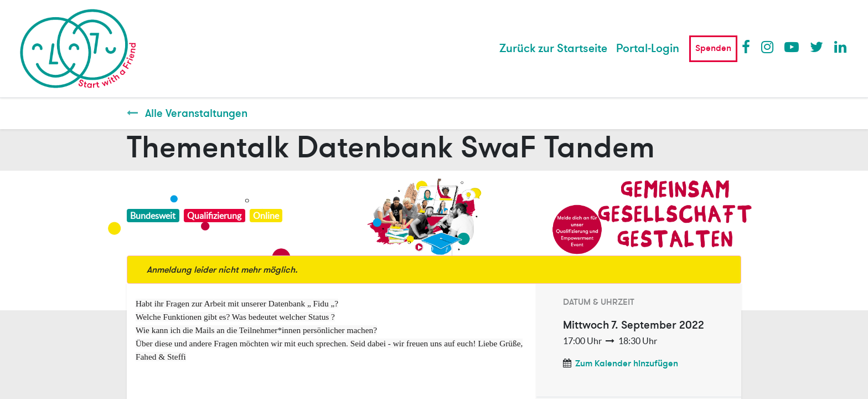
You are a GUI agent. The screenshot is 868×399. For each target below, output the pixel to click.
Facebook (748, 47)
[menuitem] (553, 49)
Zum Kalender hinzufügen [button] (627, 364)
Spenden (713, 48)
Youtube (791, 47)
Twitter (817, 47)
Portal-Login (648, 48)
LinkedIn (841, 47)
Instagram (768, 47)
